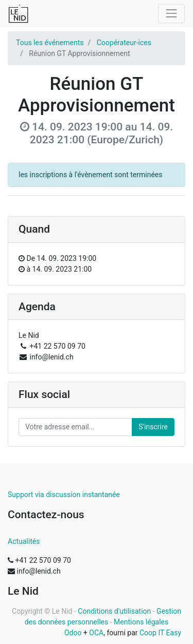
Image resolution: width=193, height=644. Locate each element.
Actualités (24, 541)
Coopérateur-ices (124, 43)
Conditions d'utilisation (114, 611)
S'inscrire (153, 427)
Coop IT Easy (160, 633)
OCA (96, 633)
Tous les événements (50, 43)
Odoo (73, 633)
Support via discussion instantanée (64, 495)
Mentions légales (141, 622)
